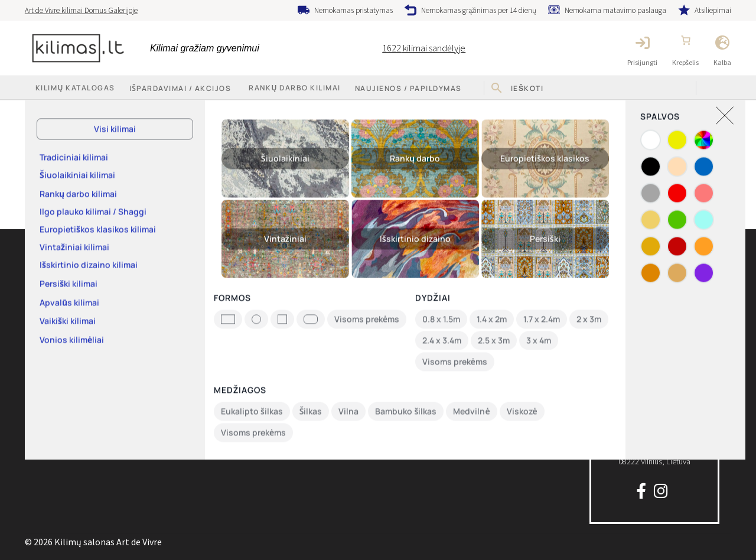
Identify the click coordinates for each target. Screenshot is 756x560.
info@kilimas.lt (654, 294)
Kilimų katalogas (53, 278)
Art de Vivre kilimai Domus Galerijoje (81, 10)
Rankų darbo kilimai (294, 88)
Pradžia (51, 112)
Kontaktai (41, 324)
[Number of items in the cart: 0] (686, 40)
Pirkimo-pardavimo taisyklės (257, 301)
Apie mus (40, 301)
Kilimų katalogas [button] (75, 88)
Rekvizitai (41, 348)
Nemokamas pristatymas (353, 10)
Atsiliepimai (713, 10)
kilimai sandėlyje (424, 48)
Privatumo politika (240, 324)
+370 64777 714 (654, 270)
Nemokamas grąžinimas (444, 324)
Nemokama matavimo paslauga (615, 10)
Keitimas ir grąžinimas (245, 278)
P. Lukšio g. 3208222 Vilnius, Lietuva (655, 441)
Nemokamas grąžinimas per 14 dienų (479, 10)
